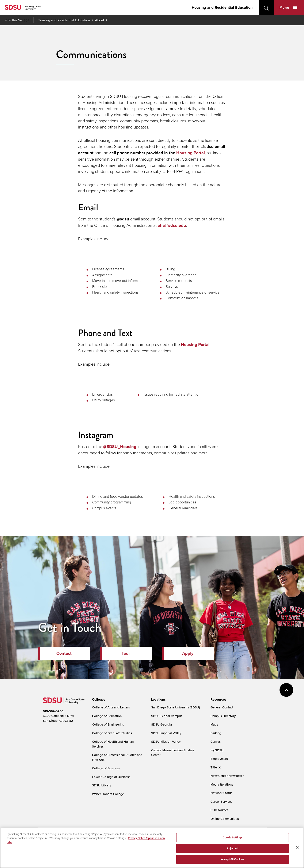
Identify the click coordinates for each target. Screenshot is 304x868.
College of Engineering (108, 724)
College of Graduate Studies (112, 733)
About (100, 20)
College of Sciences (106, 768)
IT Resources (219, 810)
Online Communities (225, 819)
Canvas (216, 742)
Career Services (221, 802)
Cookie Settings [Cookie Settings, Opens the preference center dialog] (233, 840)
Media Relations (222, 784)
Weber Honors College (108, 794)
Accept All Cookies (233, 862)
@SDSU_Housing (120, 447)
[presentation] (98, 700)
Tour (126, 653)
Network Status (221, 793)
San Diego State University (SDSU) (176, 707)
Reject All (232, 851)
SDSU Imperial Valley (166, 733)
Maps (214, 724)
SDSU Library (102, 785)
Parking (216, 733)
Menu (288, 8)
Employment (219, 759)
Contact (64, 653)
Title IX (216, 767)
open (267, 8)
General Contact (222, 707)
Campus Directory (223, 716)
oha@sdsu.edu (172, 225)
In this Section (19, 20)
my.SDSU (217, 750)
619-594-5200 (53, 711)
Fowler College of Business (111, 777)
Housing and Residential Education (222, 7)
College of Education (107, 716)
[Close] (297, 850)
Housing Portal (191, 153)
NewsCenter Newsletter (227, 776)
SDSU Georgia (161, 724)
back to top (286, 690)
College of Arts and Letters (111, 707)
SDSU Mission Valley (166, 742)
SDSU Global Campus (167, 716)
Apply (188, 653)
